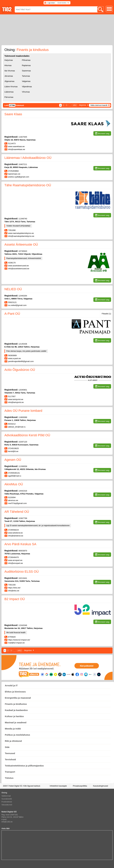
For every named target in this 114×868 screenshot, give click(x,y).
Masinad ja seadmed (16, 722)
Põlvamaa (26, 60)
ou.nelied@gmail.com (17, 305)
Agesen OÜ (13, 460)
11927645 (23, 137)
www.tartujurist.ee (16, 399)
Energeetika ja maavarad (18, 698)
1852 (75, 105)
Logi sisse (51, 3)
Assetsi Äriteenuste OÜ (21, 244)
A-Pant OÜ (12, 314)
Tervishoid (10, 759)
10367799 (23, 518)
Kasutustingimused (101, 786)
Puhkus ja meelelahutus (17, 735)
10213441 (23, 578)
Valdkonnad (6, 796)
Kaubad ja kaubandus (16, 710)
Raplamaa (26, 65)
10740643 (23, 251)
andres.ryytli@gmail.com (19, 177)
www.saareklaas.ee (16, 146)
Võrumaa (26, 92)
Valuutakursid (7, 805)
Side (7, 747)
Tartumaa (26, 76)
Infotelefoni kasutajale (58, 786)
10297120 (23, 442)
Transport (10, 772)
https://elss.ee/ (14, 588)
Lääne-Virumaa (11, 87)
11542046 (23, 625)
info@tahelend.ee (16, 536)
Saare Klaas (13, 114)
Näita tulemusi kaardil (99, 105)
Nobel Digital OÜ (16, 786)
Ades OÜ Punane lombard (23, 411)
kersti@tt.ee (13, 451)
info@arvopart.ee (15, 563)
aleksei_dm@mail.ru (17, 427)
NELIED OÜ (13, 289)
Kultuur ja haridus (14, 716)
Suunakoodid (7, 799)
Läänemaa (9, 92)
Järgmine (82, 105)
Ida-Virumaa (10, 71)
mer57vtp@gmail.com (17, 503)
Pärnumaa (9, 97)
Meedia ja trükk (13, 729)
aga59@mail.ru (15, 476)
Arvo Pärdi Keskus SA (20, 544)
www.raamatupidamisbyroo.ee (21, 233)
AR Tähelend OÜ (17, 512)
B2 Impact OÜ (15, 599)
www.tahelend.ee (15, 533)
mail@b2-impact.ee (16, 643)
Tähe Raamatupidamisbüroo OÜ (28, 185)
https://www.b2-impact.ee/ (19, 640)
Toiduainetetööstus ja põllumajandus (24, 766)
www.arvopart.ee (15, 560)
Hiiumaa (8, 65)
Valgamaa (26, 81)
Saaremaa (26, 71)
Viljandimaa (27, 87)
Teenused (10, 753)
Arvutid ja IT (11, 685)
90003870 (23, 551)
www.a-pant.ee (14, 358)
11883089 (23, 417)
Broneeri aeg (104, 134)
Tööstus (9, 778)
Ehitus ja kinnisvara (15, 692)
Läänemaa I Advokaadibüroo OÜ (28, 158)
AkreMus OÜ (14, 484)
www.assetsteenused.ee (18, 266)
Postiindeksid (7, 802)
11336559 (23, 466)
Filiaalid (106, 314)
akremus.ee (13, 500)
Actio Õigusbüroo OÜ (20, 370)
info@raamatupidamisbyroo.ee (21, 236)
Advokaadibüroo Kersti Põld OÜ (27, 435)
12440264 (23, 296)
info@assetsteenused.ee (19, 269)
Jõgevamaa (9, 81)
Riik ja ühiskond (13, 741)
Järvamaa (9, 76)
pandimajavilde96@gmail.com (21, 361)
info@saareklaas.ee (17, 149)
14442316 (23, 491)
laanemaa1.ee (14, 174)
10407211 (23, 164)
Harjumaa (9, 60)
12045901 (23, 390)
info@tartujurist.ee (16, 402)
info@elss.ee (14, 591)
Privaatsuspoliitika (80, 786)
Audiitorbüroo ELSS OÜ (22, 572)
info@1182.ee (7, 822)
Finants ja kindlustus (16, 704)
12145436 (23, 344)
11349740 (23, 219)
